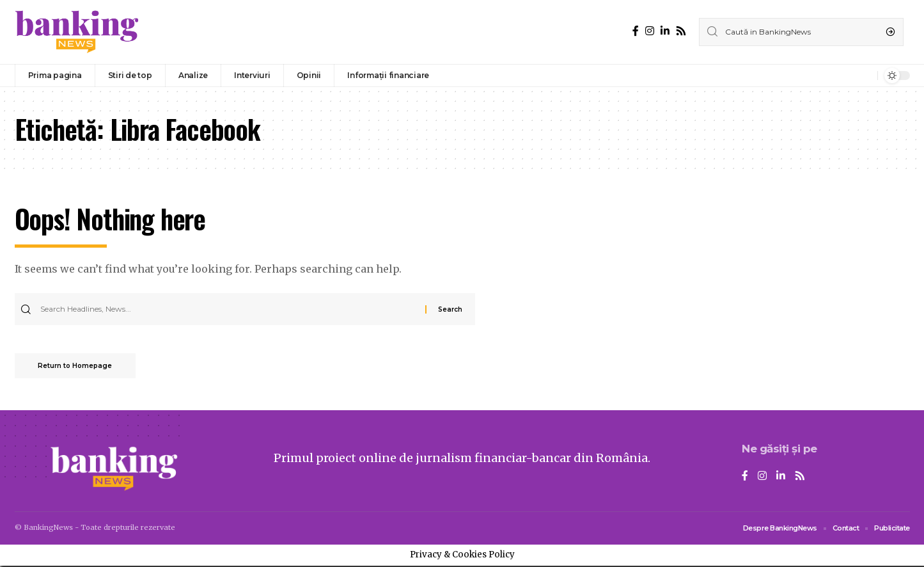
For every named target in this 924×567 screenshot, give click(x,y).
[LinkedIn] (665, 31)
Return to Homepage (77, 367)
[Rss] (681, 31)
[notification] (865, 76)
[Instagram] (650, 31)
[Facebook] (636, 31)
